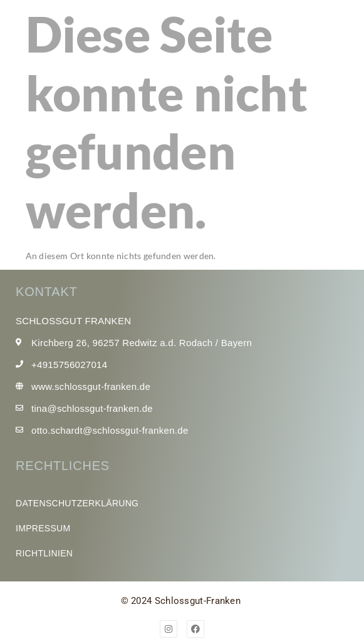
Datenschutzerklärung (77, 503)
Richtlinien (44, 553)
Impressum (43, 528)
